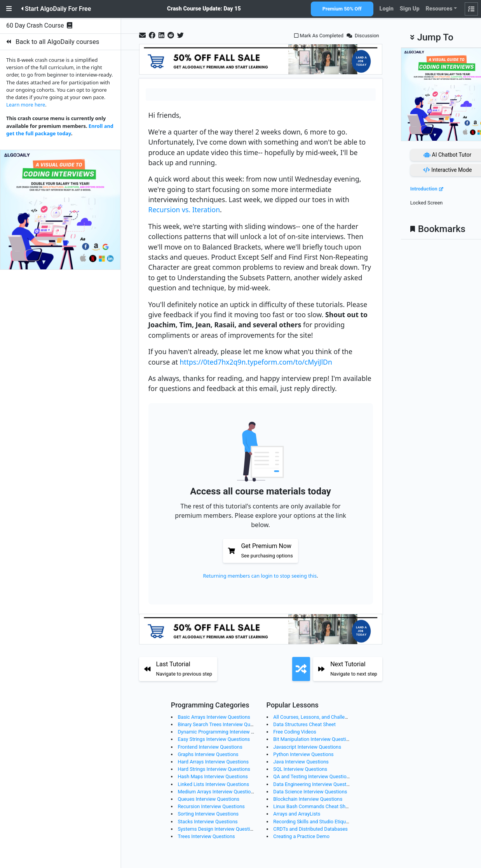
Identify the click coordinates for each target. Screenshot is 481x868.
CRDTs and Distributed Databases (310, 829)
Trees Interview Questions (206, 836)
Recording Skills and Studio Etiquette (314, 822)
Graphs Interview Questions (208, 754)
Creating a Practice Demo (301, 836)
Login (387, 9)
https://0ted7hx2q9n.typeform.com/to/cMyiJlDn (256, 362)
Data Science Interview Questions (310, 792)
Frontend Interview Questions (210, 747)
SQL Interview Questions (300, 769)
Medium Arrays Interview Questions (217, 792)
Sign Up (410, 9)
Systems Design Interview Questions (218, 829)
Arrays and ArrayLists (297, 814)
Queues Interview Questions (208, 799)
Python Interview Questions (303, 754)
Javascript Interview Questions (307, 747)
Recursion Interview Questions (211, 806)
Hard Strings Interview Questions (214, 769)
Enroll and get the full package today (60, 130)
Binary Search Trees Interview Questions (222, 724)
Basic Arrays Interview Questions (214, 717)
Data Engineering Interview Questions (314, 784)
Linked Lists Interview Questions (213, 784)
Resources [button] (439, 9)
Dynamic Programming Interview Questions (225, 732)
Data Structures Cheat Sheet (304, 724)
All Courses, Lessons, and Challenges (314, 717)
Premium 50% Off (342, 9)
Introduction (424, 189)
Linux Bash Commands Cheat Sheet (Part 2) (322, 806)
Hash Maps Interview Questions (213, 776)
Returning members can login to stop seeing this (260, 576)
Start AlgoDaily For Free (56, 9)
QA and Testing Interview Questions (312, 776)
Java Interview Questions (301, 762)
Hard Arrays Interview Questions (213, 762)
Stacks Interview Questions (207, 822)
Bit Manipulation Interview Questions (314, 739)
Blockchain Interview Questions (308, 799)
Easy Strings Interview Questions (214, 739)
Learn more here (26, 105)
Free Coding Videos (295, 732)
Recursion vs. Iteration (184, 210)
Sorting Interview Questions (208, 814)
